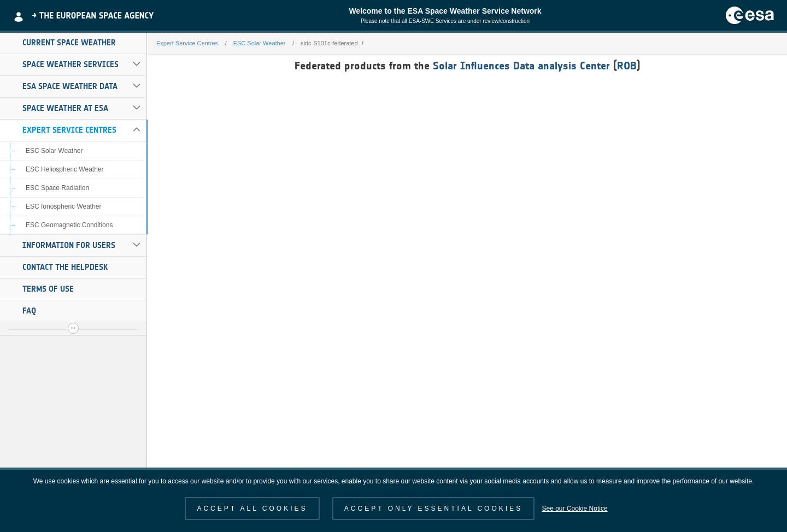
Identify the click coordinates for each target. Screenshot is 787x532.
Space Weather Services (71, 64)
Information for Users (69, 245)
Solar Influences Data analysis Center (521, 66)
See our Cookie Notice (574, 509)
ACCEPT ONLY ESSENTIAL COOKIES (433, 509)
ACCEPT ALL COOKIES (252, 509)
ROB (627, 66)
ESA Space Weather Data (70, 86)
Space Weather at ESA (65, 108)
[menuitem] (73, 43)
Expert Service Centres (69, 130)
